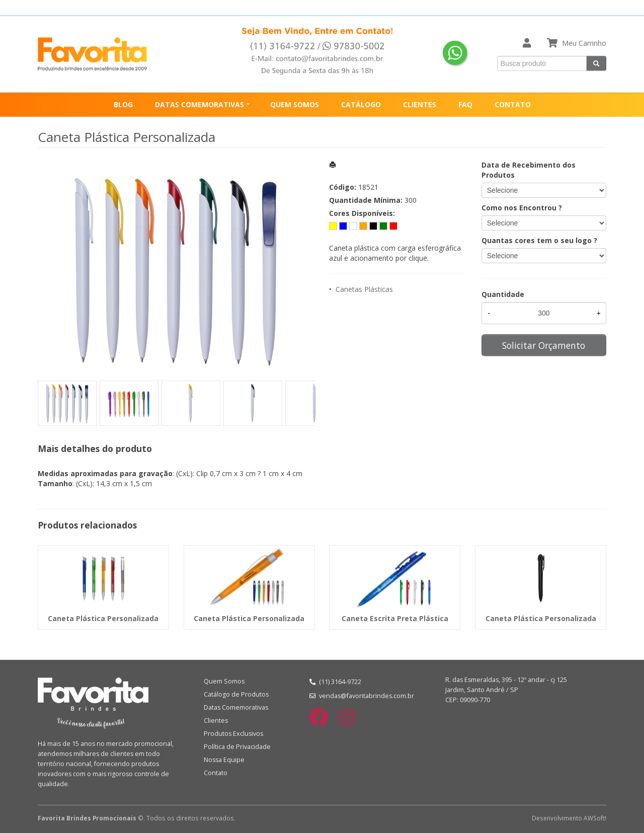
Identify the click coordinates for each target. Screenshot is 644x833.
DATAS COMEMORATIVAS (199, 104)
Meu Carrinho (584, 43)
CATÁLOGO (361, 104)
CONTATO (513, 104)
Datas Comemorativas (236, 707)
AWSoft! (595, 818)
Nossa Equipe (224, 760)
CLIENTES (420, 104)
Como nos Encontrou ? (522, 208)
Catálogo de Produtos (236, 694)
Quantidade (503, 294)
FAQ (465, 104)
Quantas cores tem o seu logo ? (539, 240)
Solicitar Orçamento (544, 345)
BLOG (123, 104)
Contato (216, 773)
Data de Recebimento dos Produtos (529, 170)
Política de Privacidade (237, 747)
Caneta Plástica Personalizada (103, 618)
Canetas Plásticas (364, 289)
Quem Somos (224, 681)
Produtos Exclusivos (233, 734)
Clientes (216, 721)
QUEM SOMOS (295, 104)
